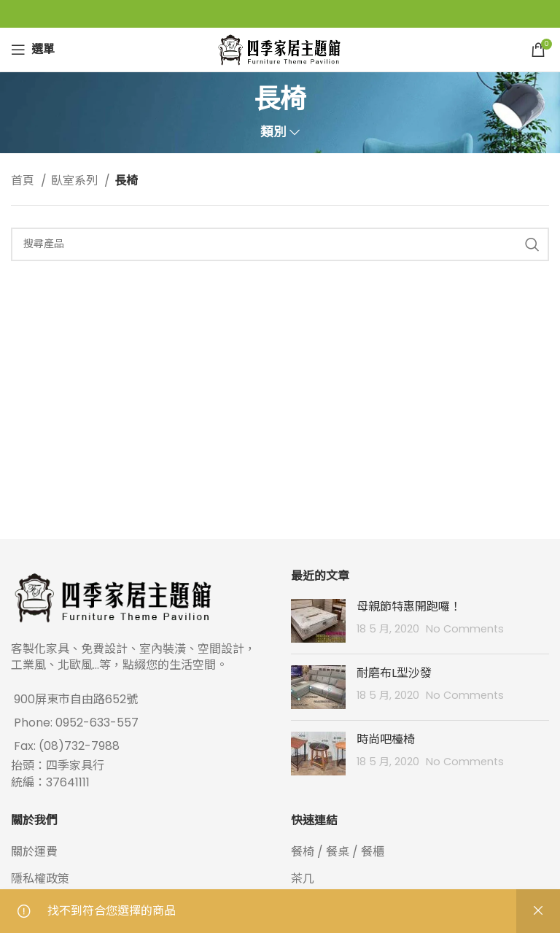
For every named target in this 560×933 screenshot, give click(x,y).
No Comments (465, 629)
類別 (273, 133)
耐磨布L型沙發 (394, 673)
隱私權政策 (40, 879)
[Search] (280, 244)
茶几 (303, 879)
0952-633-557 (97, 723)
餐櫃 (373, 852)
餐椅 (303, 852)
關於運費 (34, 852)
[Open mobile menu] (33, 50)
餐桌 (338, 852)
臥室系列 (76, 181)
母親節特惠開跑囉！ (409, 607)
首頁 (24, 181)
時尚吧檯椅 (386, 739)
